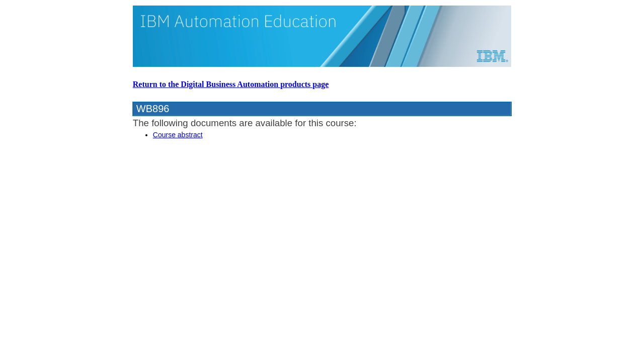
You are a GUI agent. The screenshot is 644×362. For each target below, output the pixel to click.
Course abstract (178, 135)
